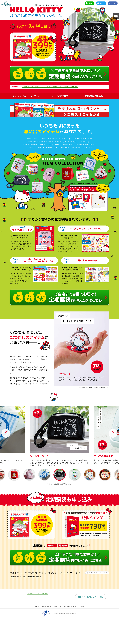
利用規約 (37, 632)
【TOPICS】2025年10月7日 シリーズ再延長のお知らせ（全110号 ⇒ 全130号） (50, 87)
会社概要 (82, 632)
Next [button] (113, 439)
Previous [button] (6, 439)
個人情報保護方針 (47, 632)
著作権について (58, 632)
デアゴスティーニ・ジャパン (37, 619)
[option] (59, 442)
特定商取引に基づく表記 (71, 632)
